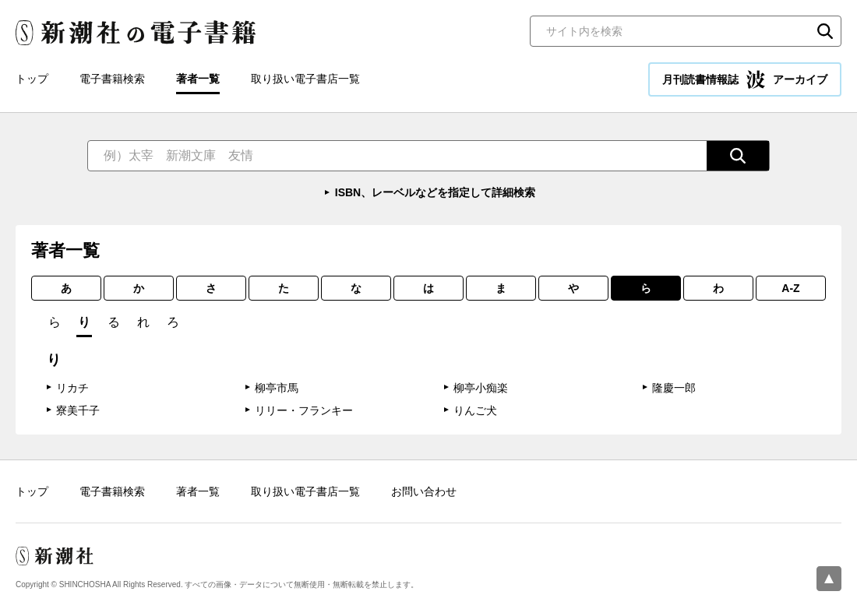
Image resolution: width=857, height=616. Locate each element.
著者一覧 (198, 79)
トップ (32, 79)
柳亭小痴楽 (481, 388)
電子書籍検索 (112, 79)
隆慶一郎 (674, 388)
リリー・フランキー (304, 410)
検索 (825, 31)
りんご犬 (475, 410)
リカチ (72, 388)
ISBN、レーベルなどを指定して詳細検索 (435, 192)
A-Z (790, 288)
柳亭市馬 (277, 388)
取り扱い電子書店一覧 (305, 79)
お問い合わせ (424, 491)
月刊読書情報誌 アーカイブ (745, 79)
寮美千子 (78, 410)
